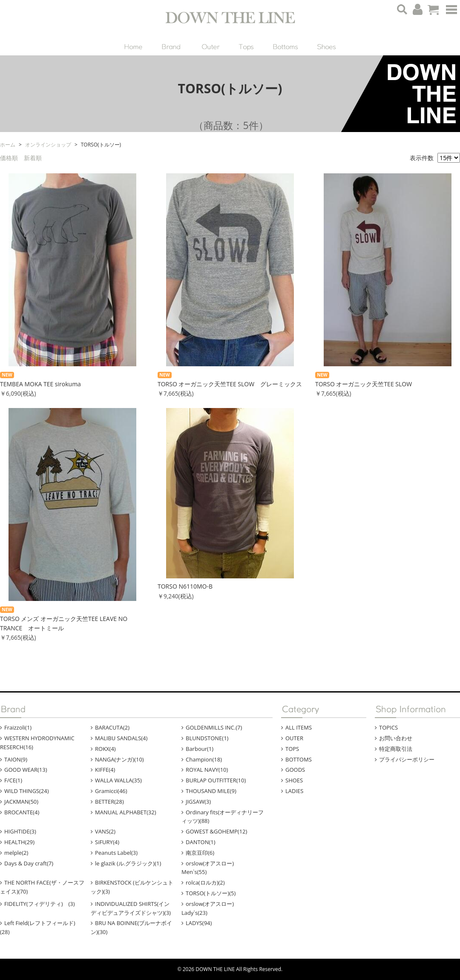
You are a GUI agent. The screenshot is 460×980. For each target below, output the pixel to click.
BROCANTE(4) (22, 812)
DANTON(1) (201, 842)
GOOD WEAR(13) (26, 770)
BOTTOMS (299, 759)
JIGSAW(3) (198, 802)
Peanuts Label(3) (116, 853)
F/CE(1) (13, 780)
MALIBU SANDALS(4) (121, 738)
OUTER (294, 738)
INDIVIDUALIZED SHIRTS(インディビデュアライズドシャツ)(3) (131, 908)
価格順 (9, 158)
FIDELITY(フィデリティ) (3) (40, 904)
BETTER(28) (109, 802)
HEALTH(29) (19, 842)
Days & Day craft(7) (29, 863)
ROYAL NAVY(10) (207, 770)
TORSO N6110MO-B (185, 586)
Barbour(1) (200, 749)
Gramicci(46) (111, 791)
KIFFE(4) (105, 770)
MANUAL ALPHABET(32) (126, 812)
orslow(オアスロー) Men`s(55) (213, 868)
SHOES (294, 780)
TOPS (292, 749)
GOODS (295, 770)
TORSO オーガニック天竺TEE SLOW (364, 384)
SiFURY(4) (107, 842)
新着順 (33, 158)
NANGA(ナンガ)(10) (119, 759)
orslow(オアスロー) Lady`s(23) (213, 908)
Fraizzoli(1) (18, 727)
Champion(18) (204, 759)
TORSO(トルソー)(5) (211, 893)
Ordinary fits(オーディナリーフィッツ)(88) (223, 817)
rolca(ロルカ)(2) (205, 882)
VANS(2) (105, 831)
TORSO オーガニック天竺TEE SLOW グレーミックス (230, 384)
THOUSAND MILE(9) (211, 791)
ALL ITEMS (299, 727)
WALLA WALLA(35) (118, 780)
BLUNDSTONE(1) (207, 738)
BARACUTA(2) (112, 727)
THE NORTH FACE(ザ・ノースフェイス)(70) (42, 887)
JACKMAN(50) (21, 802)
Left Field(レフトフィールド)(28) (38, 927)
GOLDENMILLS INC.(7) (214, 727)
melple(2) (16, 853)
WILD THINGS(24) (27, 791)
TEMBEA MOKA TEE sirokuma (40, 384)
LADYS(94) (199, 923)
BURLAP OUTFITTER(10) (216, 780)
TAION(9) (16, 759)
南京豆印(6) (200, 853)
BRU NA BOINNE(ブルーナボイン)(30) (131, 927)
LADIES (294, 791)
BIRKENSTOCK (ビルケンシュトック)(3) (132, 887)
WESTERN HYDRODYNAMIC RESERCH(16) (37, 743)
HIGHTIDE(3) (20, 831)
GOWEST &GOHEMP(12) (216, 831)
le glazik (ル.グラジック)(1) (128, 863)
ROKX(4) (105, 749)
